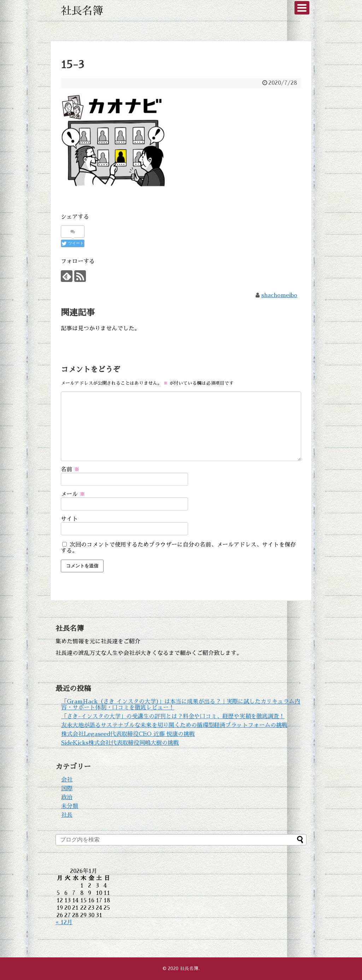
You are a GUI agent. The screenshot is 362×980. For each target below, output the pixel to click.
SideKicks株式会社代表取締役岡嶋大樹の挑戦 (120, 743)
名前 (70, 470)
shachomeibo (279, 295)
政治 (67, 797)
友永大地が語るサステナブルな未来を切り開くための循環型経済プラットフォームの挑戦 (174, 725)
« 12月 (64, 922)
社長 (67, 815)
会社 (67, 780)
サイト (69, 519)
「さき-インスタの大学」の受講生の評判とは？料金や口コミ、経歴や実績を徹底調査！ (173, 716)
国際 (67, 789)
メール (73, 494)
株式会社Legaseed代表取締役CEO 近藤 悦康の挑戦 (128, 734)
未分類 (70, 806)
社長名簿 (82, 11)
